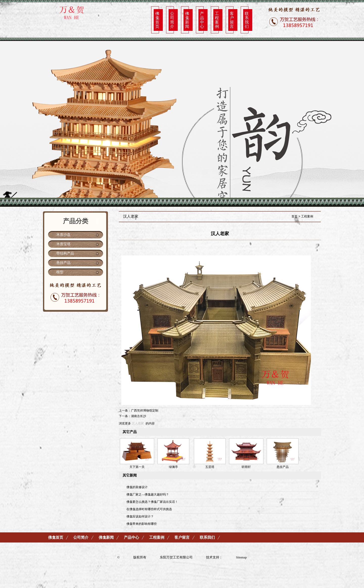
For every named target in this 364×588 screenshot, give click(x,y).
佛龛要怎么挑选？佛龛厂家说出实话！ (152, 502)
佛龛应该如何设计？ (140, 516)
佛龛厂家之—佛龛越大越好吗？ (148, 494)
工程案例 (217, 20)
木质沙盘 (63, 235)
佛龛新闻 (187, 20)
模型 (60, 272)
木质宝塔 (63, 244)
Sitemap (242, 557)
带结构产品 (65, 253)
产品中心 (202, 20)
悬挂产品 (63, 263)
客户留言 (232, 20)
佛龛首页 (157, 20)
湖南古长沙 (139, 416)
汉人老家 (138, 423)
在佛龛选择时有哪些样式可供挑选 (149, 509)
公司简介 (172, 20)
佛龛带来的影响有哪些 (142, 524)
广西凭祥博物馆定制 (145, 411)
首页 (294, 216)
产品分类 (76, 221)
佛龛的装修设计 (137, 487)
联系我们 (247, 20)
